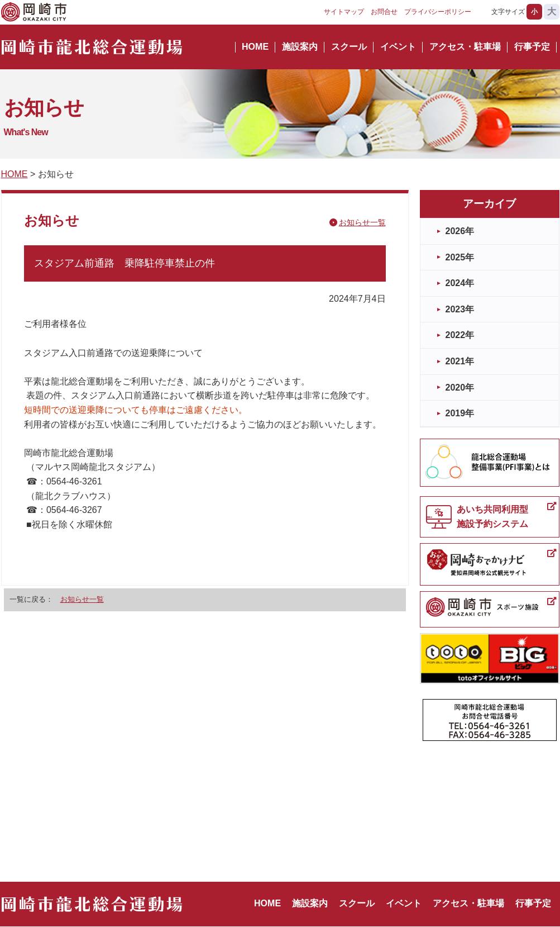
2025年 (460, 257)
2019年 (460, 413)
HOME (255, 47)
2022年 (460, 335)
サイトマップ (344, 12)
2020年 (460, 388)
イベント (398, 47)
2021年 (460, 361)
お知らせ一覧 (362, 222)
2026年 (460, 231)
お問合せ (384, 12)
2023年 (460, 309)
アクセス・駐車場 (465, 47)
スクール (349, 47)
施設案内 (300, 47)
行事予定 (532, 47)
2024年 (460, 283)
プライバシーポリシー (438, 12)
